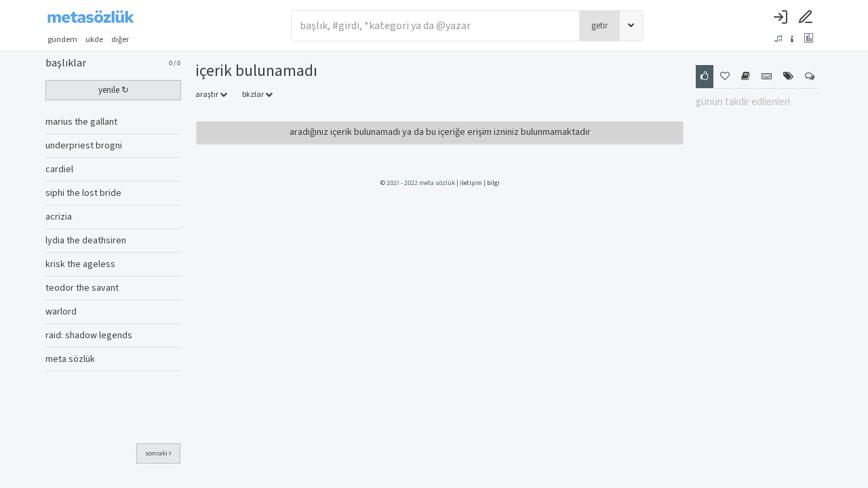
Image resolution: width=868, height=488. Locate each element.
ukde (94, 40)
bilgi (493, 183)
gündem (62, 40)
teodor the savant (82, 288)
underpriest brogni (84, 146)
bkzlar (257, 95)
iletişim (471, 183)
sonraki (158, 453)
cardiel (59, 169)
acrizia (59, 217)
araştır (211, 95)
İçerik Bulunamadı (256, 71)
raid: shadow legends (89, 335)
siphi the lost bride (83, 193)
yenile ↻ (114, 90)
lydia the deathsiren (86, 241)
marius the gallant (81, 122)
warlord (61, 312)
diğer (124, 40)
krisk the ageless (80, 264)
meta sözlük (70, 359)
